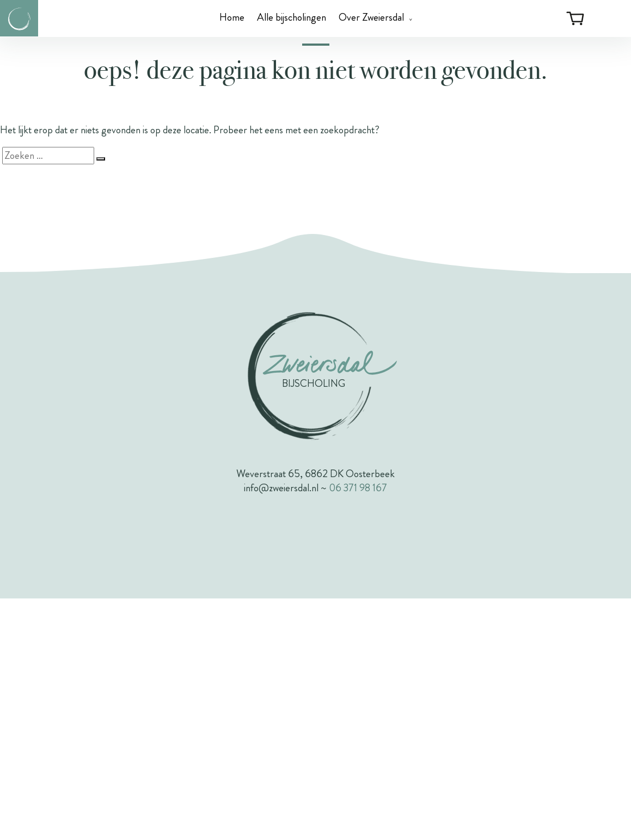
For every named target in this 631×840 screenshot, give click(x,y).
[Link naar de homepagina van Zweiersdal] (19, 18)
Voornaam (189, 288)
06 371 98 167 (358, 729)
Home (232, 17)
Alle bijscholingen (292, 17)
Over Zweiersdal (371, 17)
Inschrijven (316, 377)
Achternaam (193, 328)
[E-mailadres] (316, 267)
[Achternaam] (316, 347)
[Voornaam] (316, 307)
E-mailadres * (196, 248)
